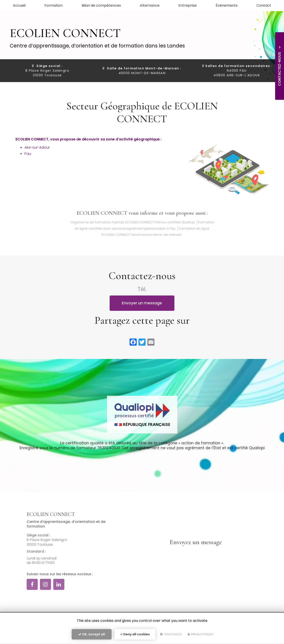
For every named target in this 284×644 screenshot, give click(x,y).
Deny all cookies (135, 634)
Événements (227, 5)
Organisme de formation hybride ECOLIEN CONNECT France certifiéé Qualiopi (133, 222)
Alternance (150, 5)
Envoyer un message (142, 303)
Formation (53, 5)
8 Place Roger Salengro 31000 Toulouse (47, 71)
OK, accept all (92, 634)
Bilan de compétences (101, 5)
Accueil (19, 5)
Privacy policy (201, 634)
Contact (264, 5)
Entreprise (187, 5)
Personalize (171, 634)
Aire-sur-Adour (37, 147)
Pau (28, 154)
